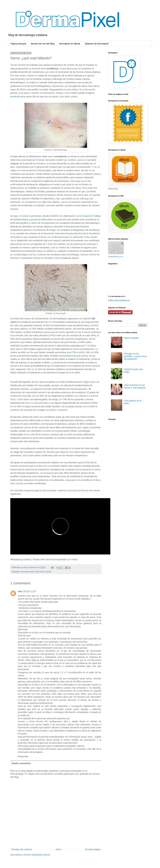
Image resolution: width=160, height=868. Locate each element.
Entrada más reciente (21, 849)
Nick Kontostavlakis (56, 559)
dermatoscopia (27, 572)
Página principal (18, 44)
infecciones (40, 572)
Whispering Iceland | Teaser (25, 559)
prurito (49, 572)
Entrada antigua (93, 849)
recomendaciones (68, 356)
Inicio (59, 849)
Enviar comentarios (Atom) (37, 855)
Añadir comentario (21, 763)
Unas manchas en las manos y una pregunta (135, 386)
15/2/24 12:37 (30, 591)
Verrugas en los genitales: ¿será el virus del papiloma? (135, 356)
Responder (23, 756)
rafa (20, 591)
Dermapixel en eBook (70, 44)
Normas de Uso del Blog (43, 44)
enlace (75, 89)
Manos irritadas (131, 338)
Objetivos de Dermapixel (97, 44)
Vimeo (74, 559)
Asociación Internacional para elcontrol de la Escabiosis (72, 233)
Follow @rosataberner (119, 300)
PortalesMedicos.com (116, 257)
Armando (15, 97)
